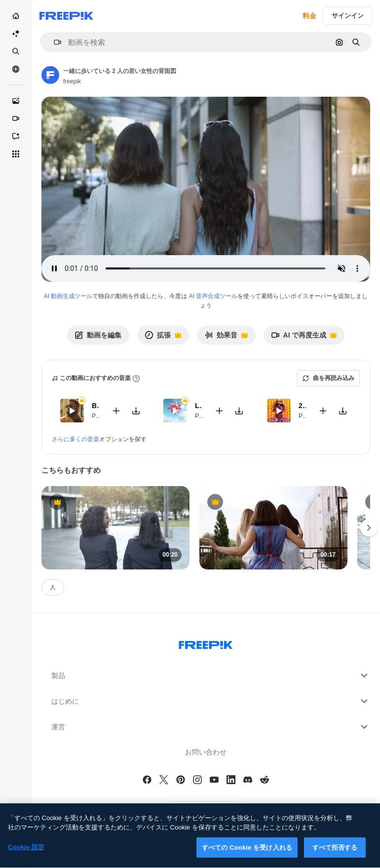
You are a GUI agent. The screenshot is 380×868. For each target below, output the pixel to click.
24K (302, 406)
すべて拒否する (335, 857)
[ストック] (16, 51)
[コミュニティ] (16, 69)
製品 (211, 676)
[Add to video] (116, 411)
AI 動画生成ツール (68, 296)
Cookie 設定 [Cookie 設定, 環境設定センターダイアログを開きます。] (26, 856)
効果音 (226, 338)
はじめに (211, 701)
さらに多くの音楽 (76, 439)
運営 (211, 727)
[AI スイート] (16, 34)
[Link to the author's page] (50, 75)
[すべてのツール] (16, 154)
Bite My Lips (95, 406)
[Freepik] (66, 16)
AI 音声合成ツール (213, 296)
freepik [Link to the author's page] (72, 81)
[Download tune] (136, 411)
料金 (309, 16)
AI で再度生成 (304, 338)
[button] (54, 42)
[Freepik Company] (206, 643)
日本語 (206, 812)
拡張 (163, 338)
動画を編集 (98, 335)
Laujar (199, 406)
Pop (97, 416)
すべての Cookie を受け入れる (247, 857)
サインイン (348, 16)
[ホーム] (16, 16)
